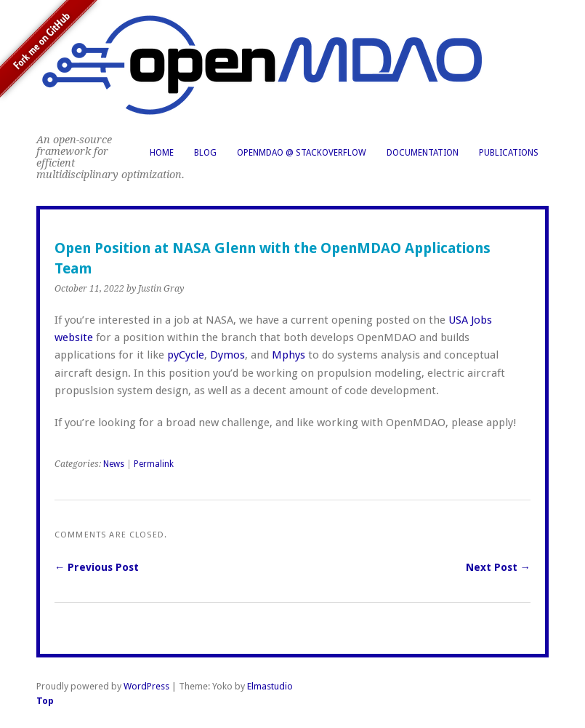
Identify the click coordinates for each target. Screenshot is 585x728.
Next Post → (498, 567)
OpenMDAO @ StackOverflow (302, 153)
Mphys (289, 355)
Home (162, 153)
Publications (509, 153)
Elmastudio (270, 686)
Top (45, 701)
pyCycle (186, 355)
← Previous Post (97, 567)
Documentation (423, 153)
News (114, 464)
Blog (205, 153)
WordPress (146, 686)
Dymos (227, 355)
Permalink (154, 464)
